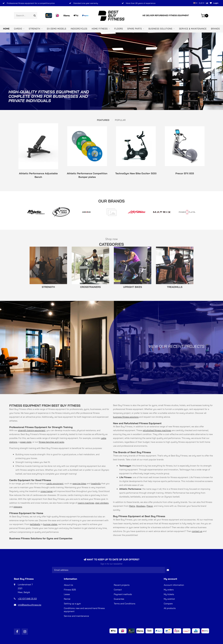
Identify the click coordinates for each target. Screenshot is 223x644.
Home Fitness (100, 29)
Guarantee (119, 599)
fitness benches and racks (51, 442)
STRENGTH (35, 29)
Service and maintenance (77, 616)
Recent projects (122, 585)
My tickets (169, 594)
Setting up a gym (72, 604)
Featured (103, 120)
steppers (18, 507)
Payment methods (123, 594)
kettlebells (35, 524)
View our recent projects (176, 346)
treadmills (96, 484)
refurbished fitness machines (157, 430)
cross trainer (47, 491)
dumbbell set (76, 470)
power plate (26, 442)
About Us (69, 585)
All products (170, 608)
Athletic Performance (175, 493)
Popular (120, 120)
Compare (168, 604)
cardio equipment (55, 484)
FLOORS (119, 29)
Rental (67, 599)
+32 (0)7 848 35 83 (27, 599)
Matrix (132, 506)
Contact (118, 590)
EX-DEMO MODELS (57, 29)
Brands (215, 29)
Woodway (141, 506)
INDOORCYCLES (79, 29)
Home (6, 29)
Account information (174, 585)
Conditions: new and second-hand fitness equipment (84, 610)
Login (216, 3)
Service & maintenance (193, 29)
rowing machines (86, 503)
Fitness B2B (70, 590)
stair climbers (102, 503)
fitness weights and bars (32, 470)
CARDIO (18, 29)
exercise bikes (79, 484)
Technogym (185, 470)
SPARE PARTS (135, 29)
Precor (150, 506)
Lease (67, 594)
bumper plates (50, 524)
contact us (197, 531)
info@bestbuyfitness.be (30, 605)
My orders (169, 590)
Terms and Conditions (125, 604)
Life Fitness (195, 477)
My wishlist (169, 599)
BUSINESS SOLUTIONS (160, 29)
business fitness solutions (126, 417)
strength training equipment (32, 430)
